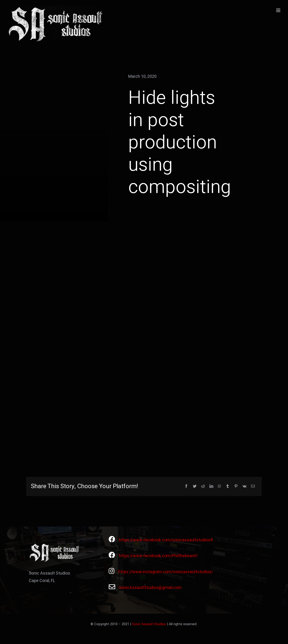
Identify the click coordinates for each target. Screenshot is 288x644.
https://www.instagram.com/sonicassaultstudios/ (166, 572)
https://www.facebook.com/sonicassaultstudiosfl (166, 540)
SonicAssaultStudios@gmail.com (150, 588)
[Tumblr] (228, 486)
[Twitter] (195, 486)
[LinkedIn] (211, 486)
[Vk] (244, 486)
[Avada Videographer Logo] (55, 545)
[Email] (253, 486)
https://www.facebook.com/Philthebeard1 (158, 556)
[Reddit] (203, 486)
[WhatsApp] (219, 486)
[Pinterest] (236, 486)
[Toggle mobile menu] (279, 10)
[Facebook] (186, 486)
